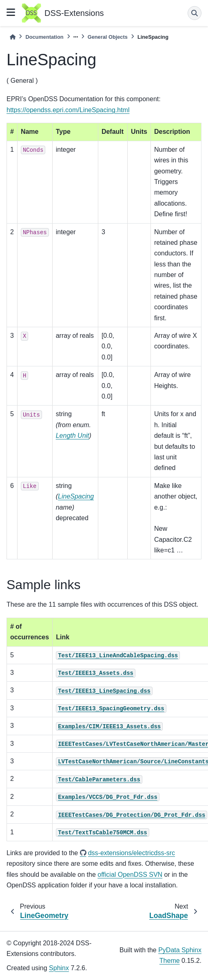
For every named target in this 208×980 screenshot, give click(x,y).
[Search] (195, 13)
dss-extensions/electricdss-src (132, 853)
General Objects (108, 37)
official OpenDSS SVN (130, 875)
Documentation (44, 37)
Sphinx (59, 968)
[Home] (13, 37)
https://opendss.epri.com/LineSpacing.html (68, 110)
